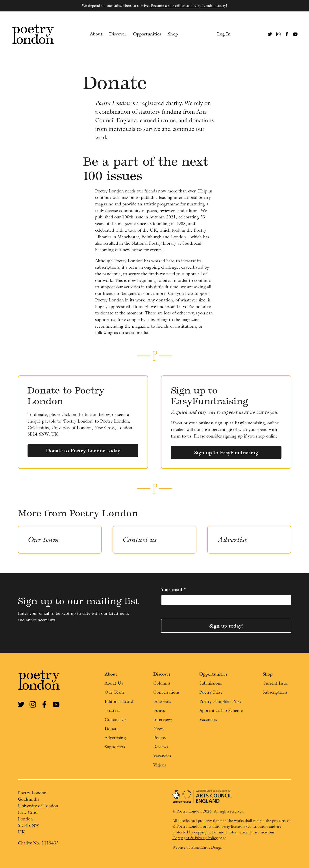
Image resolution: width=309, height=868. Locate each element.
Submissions (211, 683)
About (96, 34)
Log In (224, 34)
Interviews (163, 719)
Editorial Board (119, 701)
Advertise (232, 539)
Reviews (161, 747)
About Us (114, 683)
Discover (118, 34)
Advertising (115, 738)
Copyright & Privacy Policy (195, 838)
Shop (173, 34)
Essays (159, 710)
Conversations (166, 692)
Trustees (112, 710)
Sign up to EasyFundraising (226, 452)
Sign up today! (226, 626)
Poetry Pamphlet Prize (220, 701)
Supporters (115, 747)
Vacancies (162, 756)
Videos (160, 765)
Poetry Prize (211, 692)
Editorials (162, 701)
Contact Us (116, 719)
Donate (112, 729)
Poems (159, 738)
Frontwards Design (207, 847)
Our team (43, 539)
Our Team (114, 692)
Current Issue (275, 683)
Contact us (139, 539)
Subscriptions (275, 692)
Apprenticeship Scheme (221, 710)
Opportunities (147, 34)
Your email (173, 589)
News (158, 729)
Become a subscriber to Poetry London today (188, 6)
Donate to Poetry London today (83, 451)
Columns (162, 683)
